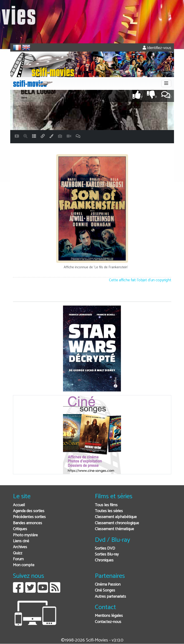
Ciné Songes (105, 591)
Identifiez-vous (157, 48)
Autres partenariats (110, 597)
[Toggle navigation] (166, 83)
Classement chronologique (117, 523)
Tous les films (106, 505)
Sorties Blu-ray (107, 554)
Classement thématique (114, 529)
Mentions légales (109, 616)
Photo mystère (25, 535)
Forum (18, 559)
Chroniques (104, 560)
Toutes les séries (109, 511)
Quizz (18, 553)
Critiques (20, 529)
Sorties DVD (105, 549)
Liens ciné (21, 541)
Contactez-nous (108, 622)
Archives (20, 547)
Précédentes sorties (29, 517)
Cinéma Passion (108, 585)
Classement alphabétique (116, 517)
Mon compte (24, 565)
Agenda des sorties (29, 511)
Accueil (19, 505)
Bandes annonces (28, 523)
